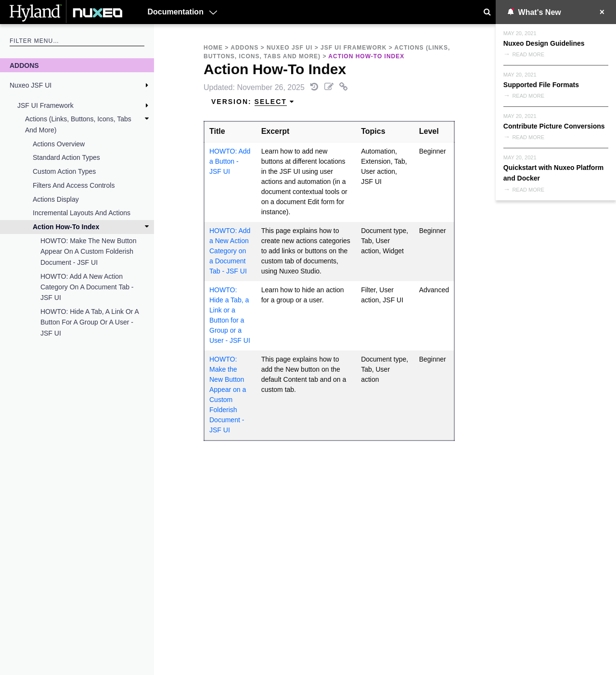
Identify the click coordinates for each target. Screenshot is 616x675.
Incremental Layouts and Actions (82, 213)
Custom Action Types (64, 171)
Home (213, 48)
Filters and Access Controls (74, 185)
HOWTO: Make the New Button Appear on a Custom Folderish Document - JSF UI (88, 252)
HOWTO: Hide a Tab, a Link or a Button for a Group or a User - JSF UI (90, 322)
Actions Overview (59, 144)
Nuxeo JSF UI (31, 85)
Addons (24, 65)
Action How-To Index (66, 227)
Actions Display (56, 199)
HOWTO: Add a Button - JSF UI (230, 161)
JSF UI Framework (45, 105)
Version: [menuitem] (253, 102)
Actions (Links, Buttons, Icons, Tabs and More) (78, 124)
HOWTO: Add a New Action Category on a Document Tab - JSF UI (87, 287)
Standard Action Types (66, 157)
